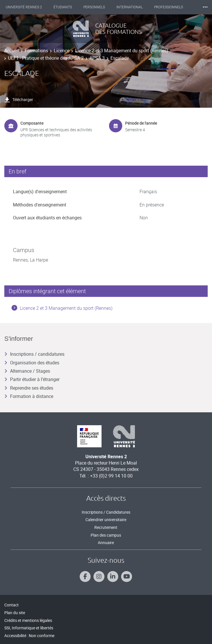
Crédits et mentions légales (28, 620)
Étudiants (63, 7)
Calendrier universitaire (106, 520)
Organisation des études (32, 363)
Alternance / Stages (27, 371)
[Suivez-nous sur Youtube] (127, 577)
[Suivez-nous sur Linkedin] (113, 577)
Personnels (94, 7)
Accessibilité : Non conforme (29, 636)
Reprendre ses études (29, 388)
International (130, 7)
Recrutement (106, 527)
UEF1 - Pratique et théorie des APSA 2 (46, 58)
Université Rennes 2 (24, 7)
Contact (12, 605)
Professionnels (169, 7)
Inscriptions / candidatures (34, 354)
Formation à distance (29, 396)
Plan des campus (106, 535)
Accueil (12, 51)
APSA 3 (97, 58)
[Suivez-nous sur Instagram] (99, 577)
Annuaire (106, 543)
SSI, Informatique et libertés (29, 628)
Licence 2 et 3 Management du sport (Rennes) (122, 51)
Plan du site (15, 613)
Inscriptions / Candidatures (106, 512)
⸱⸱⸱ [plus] (205, 7)
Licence (62, 51)
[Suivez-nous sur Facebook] (85, 577)
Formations (36, 51)
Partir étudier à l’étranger (32, 379)
